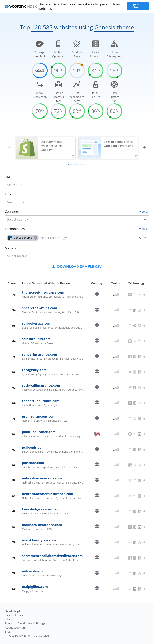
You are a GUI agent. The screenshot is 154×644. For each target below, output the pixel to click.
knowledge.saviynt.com (41, 509)
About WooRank (16, 627)
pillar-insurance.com (39, 432)
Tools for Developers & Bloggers (26, 623)
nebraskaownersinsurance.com (48, 494)
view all (144, 211)
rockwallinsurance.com (41, 385)
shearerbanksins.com (40, 308)
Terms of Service (38, 635)
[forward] (144, 148)
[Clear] (140, 238)
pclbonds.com (33, 447)
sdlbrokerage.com (37, 323)
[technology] (88, 238)
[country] (71, 219)
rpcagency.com (34, 370)
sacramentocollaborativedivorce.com (52, 556)
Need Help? (13, 611)
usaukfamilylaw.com (39, 540)
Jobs (8, 619)
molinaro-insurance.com (42, 525)
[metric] (71, 256)
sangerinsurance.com (40, 354)
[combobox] (77, 219)
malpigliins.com (35, 587)
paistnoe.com (33, 463)
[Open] (145, 219)
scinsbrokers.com (36, 339)
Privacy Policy (14, 635)
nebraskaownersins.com (42, 478)
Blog (8, 631)
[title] (77, 185)
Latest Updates (15, 615)
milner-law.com (35, 571)
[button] (23, 238)
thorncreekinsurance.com (43, 292)
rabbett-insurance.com (41, 401)
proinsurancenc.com (39, 416)
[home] (21, 7)
